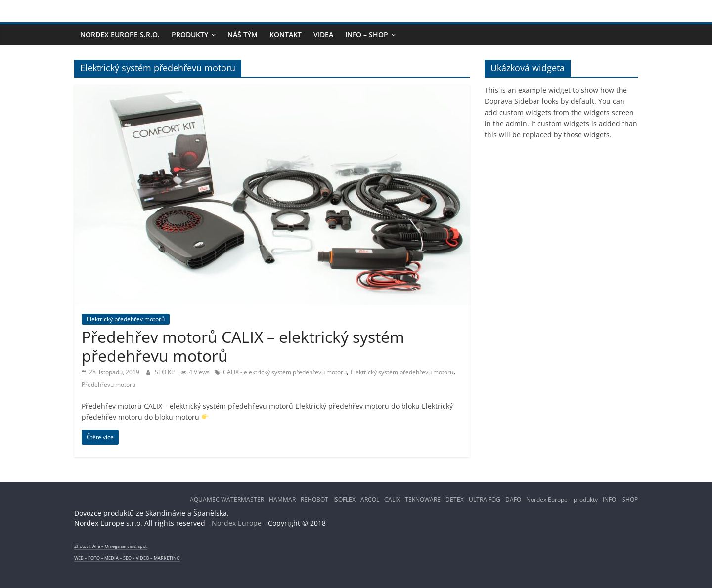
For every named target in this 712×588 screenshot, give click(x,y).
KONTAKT (286, 34)
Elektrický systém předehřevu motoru (402, 372)
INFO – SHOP (367, 34)
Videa (323, 34)
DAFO (513, 499)
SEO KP (165, 372)
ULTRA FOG (485, 499)
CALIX (392, 499)
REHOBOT (314, 499)
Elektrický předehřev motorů (126, 319)
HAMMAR (282, 499)
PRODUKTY (190, 34)
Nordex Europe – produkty (562, 499)
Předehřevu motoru (109, 385)
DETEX (455, 499)
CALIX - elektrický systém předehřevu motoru (285, 372)
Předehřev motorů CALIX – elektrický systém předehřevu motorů (243, 346)
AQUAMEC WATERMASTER (227, 499)
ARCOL (370, 499)
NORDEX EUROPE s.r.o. (120, 34)
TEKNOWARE (423, 499)
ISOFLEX (344, 499)
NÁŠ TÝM (243, 34)
